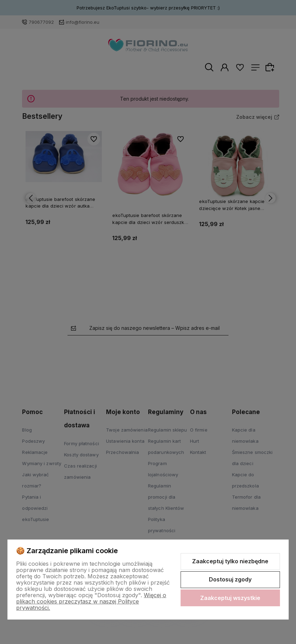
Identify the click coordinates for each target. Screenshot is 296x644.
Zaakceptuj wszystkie (230, 598)
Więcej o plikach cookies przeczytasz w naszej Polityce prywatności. (91, 601)
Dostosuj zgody (230, 579)
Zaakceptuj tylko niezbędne (230, 561)
